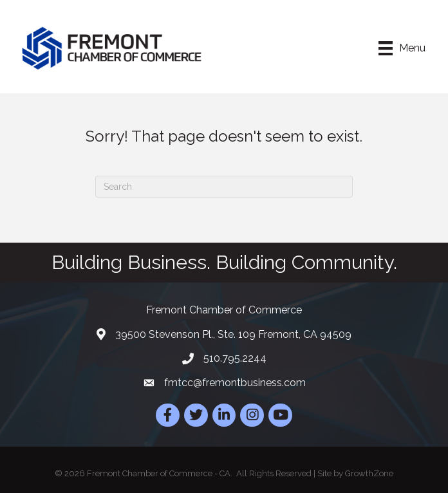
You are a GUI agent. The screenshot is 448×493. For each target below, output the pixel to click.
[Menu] (402, 48)
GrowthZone (369, 473)
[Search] (224, 187)
